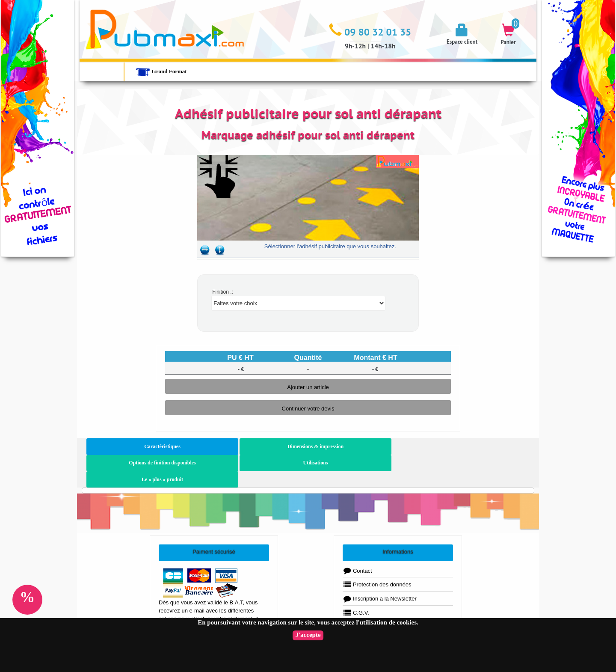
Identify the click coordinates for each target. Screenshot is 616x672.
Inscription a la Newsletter (380, 566)
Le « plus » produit (477, 446)
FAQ (353, 608)
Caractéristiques (129, 446)
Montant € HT (375, 358)
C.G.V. (356, 580)
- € (241, 369)
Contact (357, 538)
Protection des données (377, 552)
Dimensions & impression (216, 446)
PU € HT (240, 358)
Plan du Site (363, 594)
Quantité (308, 358)
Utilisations (390, 446)
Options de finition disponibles (303, 446)
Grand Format (161, 71)
